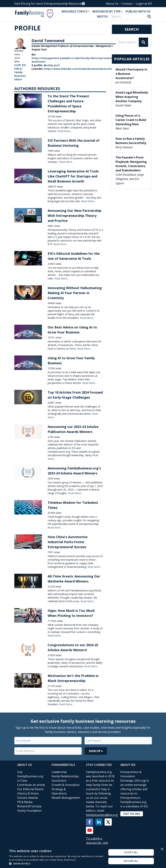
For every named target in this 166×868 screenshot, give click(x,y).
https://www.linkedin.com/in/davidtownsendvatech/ (78, 69)
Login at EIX (144, 4)
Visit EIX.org (132, 814)
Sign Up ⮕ (96, 751)
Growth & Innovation (66, 785)
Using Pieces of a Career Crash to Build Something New (131, 120)
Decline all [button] (131, 861)
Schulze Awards (28, 798)
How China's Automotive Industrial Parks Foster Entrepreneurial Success (68, 542)
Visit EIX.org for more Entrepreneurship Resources (48, 4)
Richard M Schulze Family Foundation (29, 808)
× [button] (162, 849)
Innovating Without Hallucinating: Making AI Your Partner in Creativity (75, 293)
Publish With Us (138, 11)
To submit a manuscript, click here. (97, 843)
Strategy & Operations (59, 791)
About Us (112, 4)
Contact (127, 4)
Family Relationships (65, 776)
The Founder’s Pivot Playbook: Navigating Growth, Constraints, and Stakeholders (131, 164)
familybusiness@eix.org (102, 815)
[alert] (83, 857)
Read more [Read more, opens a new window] (70, 860)
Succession (59, 781)
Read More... (65, 131)
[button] (56, 864)
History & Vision (28, 793)
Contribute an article (31, 785)
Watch (102, 16)
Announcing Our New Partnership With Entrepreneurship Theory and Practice (74, 216)
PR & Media (25, 802)
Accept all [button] (131, 852)
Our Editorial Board (30, 789)
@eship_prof (52, 65)
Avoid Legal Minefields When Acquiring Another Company (132, 97)
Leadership (59, 772)
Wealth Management (66, 798)
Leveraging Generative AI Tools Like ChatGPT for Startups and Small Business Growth (73, 176)
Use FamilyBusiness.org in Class (30, 776)
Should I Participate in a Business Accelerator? (131, 74)
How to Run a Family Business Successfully (131, 141)
